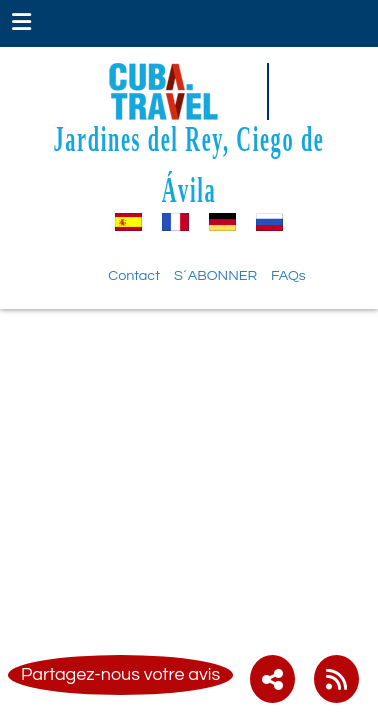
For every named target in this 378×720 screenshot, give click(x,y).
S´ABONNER (215, 275)
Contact (134, 275)
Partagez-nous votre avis (120, 674)
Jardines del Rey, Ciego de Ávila (189, 163)
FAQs (288, 275)
